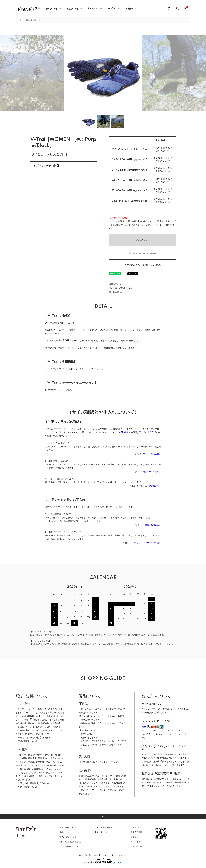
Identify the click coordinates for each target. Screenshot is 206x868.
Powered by (103, 861)
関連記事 (129, 9)
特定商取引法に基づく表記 (121, 288)
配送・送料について (68, 828)
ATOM (104, 832)
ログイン (135, 837)
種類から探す (73, 9)
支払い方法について (68, 837)
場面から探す (52, 9)
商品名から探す (33, 20)
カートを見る (136, 842)
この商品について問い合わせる (142, 265)
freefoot (112, 9)
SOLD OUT (142, 240)
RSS (97, 832)
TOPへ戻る (103, 817)
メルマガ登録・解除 (104, 828)
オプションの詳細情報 (46, 166)
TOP (20, 20)
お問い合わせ (136, 847)
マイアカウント (137, 828)
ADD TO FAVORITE (142, 254)
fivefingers (93, 9)
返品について (115, 284)
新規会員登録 (136, 832)
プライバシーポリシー (69, 847)
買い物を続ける (116, 292)
